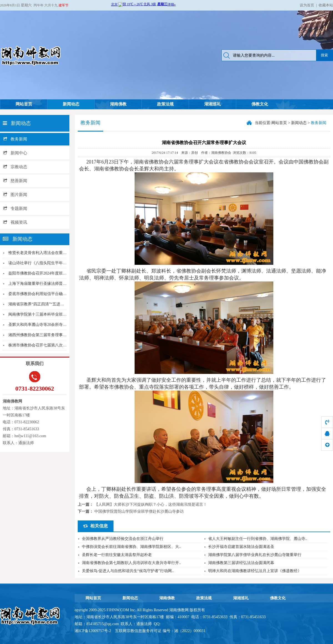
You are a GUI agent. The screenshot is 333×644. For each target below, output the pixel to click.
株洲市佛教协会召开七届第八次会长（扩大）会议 (51, 345)
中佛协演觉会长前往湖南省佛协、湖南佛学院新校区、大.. (131, 547)
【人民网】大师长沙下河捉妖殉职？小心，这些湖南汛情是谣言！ (151, 505)
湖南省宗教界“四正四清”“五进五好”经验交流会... (50, 304)
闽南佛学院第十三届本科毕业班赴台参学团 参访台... (53, 314)
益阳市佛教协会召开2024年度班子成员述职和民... (51, 273)
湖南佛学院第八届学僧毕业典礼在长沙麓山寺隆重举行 (255, 555)
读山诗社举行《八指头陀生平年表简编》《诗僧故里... (55, 263)
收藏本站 (326, 5)
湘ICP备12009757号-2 (93, 631)
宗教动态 (15, 167)
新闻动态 (71, 104)
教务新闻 (15, 139)
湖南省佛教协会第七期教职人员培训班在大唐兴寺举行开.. (131, 563)
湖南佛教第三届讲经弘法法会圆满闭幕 (241, 563)
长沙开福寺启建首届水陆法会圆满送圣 (241, 547)
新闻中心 (15, 153)
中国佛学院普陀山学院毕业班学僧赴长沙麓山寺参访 (139, 511)
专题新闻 (15, 208)
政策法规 (165, 104)
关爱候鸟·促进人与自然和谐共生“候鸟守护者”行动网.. (128, 571)
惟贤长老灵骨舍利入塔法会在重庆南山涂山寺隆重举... (55, 253)
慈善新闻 (15, 181)
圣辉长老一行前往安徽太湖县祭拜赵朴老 (117, 555)
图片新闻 (15, 195)
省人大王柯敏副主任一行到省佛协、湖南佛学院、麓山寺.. (258, 539)
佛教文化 (260, 104)
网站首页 (24, 104)
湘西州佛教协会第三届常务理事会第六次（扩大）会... (55, 335)
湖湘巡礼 (213, 104)
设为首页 (307, 5)
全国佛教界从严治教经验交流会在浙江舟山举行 (123, 539)
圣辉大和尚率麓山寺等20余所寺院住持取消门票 (49, 325)
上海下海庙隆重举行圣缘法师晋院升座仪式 (45, 284)
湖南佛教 (118, 104)
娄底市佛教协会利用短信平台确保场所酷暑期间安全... (55, 294)
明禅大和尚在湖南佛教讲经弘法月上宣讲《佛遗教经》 (255, 571)
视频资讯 (15, 222)
